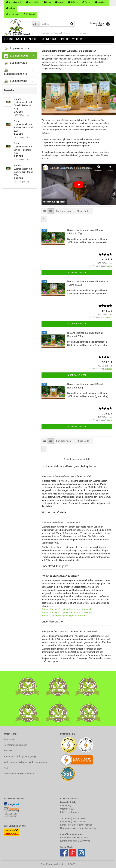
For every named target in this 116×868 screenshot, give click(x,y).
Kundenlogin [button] (13, 14)
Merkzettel (29, 14)
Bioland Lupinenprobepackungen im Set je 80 (64, 616)
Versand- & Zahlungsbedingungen (21, 756)
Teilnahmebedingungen (16, 745)
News (47, 2)
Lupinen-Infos (33, 2)
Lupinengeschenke (16, 72)
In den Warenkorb (77, 272)
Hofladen (73, 2)
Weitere (78, 39)
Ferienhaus (101, 2)
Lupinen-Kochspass (54, 39)
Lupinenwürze (16, 63)
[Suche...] (36, 24)
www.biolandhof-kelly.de (84, 828)
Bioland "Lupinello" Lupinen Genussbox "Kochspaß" (67, 609)
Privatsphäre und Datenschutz (19, 774)
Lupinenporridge (17, 49)
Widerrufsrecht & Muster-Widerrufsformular (26, 762)
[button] (45, 211)
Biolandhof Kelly (14, 2)
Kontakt (8, 751)
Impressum (10, 739)
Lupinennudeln (16, 56)
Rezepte (59, 2)
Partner (87, 2)
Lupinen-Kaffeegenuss (20, 39)
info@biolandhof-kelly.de (80, 825)
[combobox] (64, 211)
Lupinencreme (16, 81)
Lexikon (10, 8)
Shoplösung (47, 864)
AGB (6, 768)
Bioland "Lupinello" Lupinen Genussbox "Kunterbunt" (67, 612)
